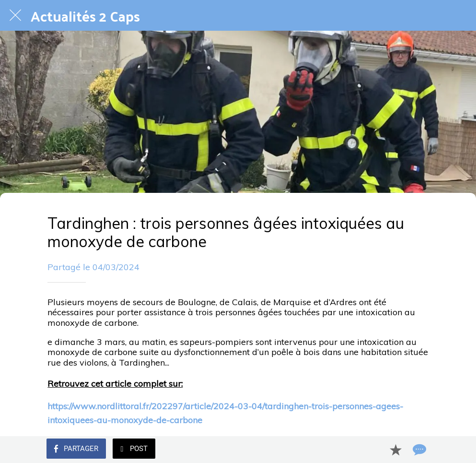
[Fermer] (15, 15)
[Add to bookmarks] (395, 450)
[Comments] (418, 450)
